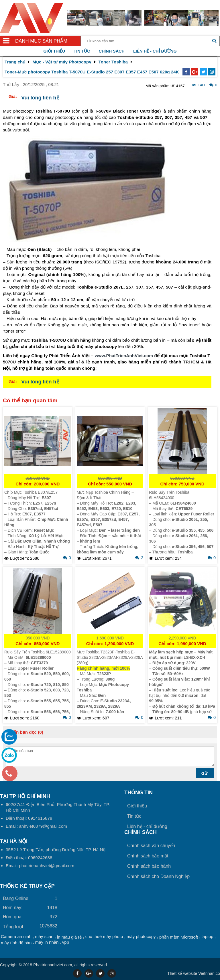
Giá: (13, 96)
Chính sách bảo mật (148, 856)
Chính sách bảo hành (149, 866)
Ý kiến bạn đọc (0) (24, 732)
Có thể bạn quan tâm (30, 400)
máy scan (44, 936)
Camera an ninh (16, 936)
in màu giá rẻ (69, 937)
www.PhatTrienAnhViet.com (124, 356)
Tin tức (82, 51)
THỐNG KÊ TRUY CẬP (27, 886)
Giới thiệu (54, 51)
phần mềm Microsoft (179, 937)
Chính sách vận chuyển (151, 846)
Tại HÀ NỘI (14, 841)
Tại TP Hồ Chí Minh (25, 796)
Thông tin (139, 793)
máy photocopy (141, 936)
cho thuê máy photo (104, 936)
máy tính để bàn (16, 943)
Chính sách (112, 51)
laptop (208, 936)
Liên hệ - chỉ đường (155, 51)
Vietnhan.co (194, 973)
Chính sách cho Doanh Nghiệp (158, 876)
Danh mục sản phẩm (41, 41)
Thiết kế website (182, 973)
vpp (66, 942)
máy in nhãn (47, 942)
